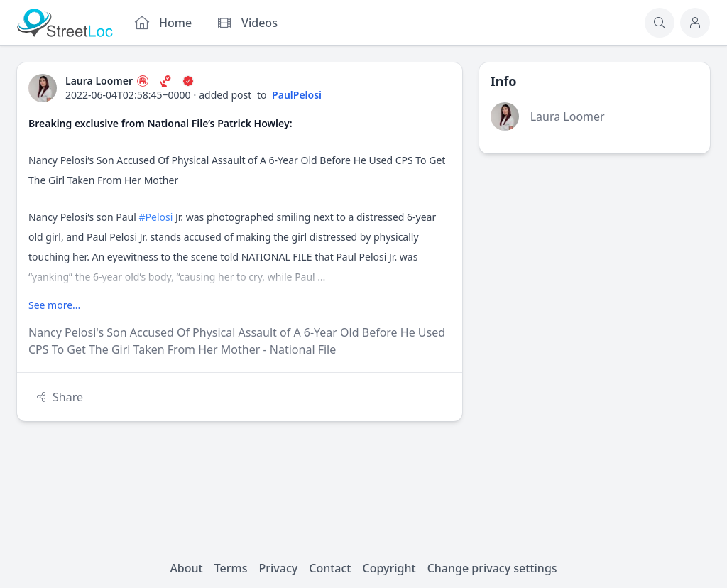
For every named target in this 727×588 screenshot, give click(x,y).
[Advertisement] (595, 259)
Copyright (389, 568)
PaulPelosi (297, 95)
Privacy (279, 568)
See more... (54, 305)
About (186, 568)
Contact (330, 568)
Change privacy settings (492, 568)
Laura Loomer (568, 116)
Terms (231, 568)
